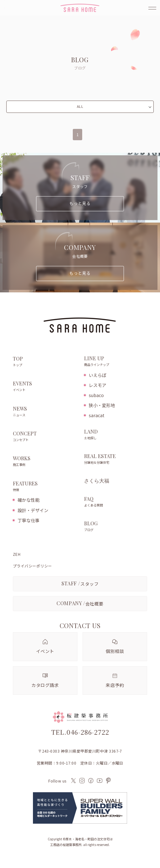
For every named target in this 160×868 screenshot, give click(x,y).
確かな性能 (29, 500)
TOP (45, 362)
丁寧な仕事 (29, 520)
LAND (116, 435)
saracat (97, 415)
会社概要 (80, 603)
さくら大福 (97, 481)
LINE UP (116, 362)
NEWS (45, 412)
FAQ (116, 502)
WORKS (45, 462)
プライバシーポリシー (32, 566)
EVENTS (45, 387)
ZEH (17, 554)
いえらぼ (98, 375)
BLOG (116, 527)
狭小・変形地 (102, 405)
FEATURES (45, 487)
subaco (96, 395)
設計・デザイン (33, 510)
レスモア (98, 385)
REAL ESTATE (116, 459)
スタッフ (80, 583)
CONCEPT (45, 437)
